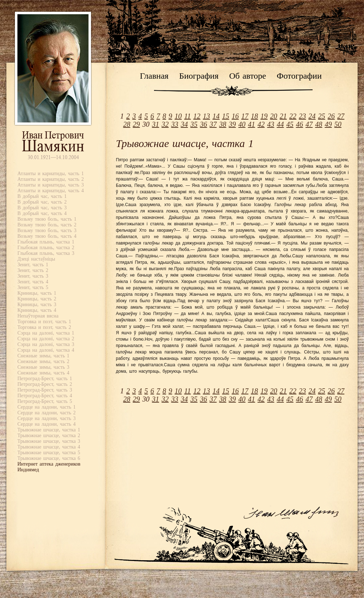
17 (245, 116)
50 (338, 124)
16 (235, 116)
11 (188, 116)
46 (300, 124)
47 (309, 124)
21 (283, 116)
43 (271, 124)
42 (261, 124)
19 (264, 116)
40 (242, 124)
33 (175, 124)
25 (322, 116)
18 (255, 116)
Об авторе (248, 76)
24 (312, 116)
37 (213, 124)
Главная (154, 76)
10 (178, 116)
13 (207, 116)
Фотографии (299, 76)
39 (232, 124)
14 (216, 116)
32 (165, 124)
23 (303, 116)
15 (226, 116)
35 (194, 124)
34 (184, 124)
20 (274, 116)
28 (127, 124)
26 (331, 116)
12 (197, 116)
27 (341, 116)
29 (136, 124)
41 (252, 124)
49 (328, 124)
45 (290, 124)
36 (204, 124)
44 (280, 124)
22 (293, 116)
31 (156, 124)
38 (223, 124)
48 (319, 124)
